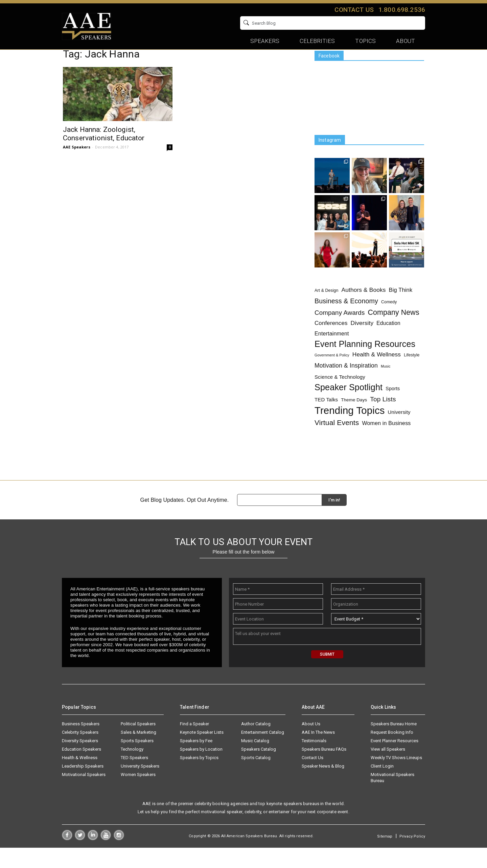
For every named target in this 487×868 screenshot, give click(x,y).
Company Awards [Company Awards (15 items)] (340, 329)
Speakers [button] (265, 41)
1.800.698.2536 (402, 10)
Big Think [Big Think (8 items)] (401, 306)
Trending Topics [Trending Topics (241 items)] (350, 427)
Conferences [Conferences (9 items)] (331, 339)
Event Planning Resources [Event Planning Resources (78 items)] (365, 360)
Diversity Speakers (80, 761)
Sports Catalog (256, 778)
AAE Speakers (77, 163)
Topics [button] (365, 41)
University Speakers (140, 786)
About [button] (405, 41)
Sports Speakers (137, 761)
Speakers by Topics (199, 778)
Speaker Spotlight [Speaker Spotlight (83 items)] (349, 404)
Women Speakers (138, 795)
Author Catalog (256, 744)
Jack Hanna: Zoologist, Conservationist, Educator (104, 150)
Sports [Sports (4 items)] (393, 405)
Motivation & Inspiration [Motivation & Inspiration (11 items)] (346, 382)
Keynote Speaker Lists (202, 753)
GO (418, 23)
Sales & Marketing (138, 753)
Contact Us (312, 778)
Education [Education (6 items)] (388, 339)
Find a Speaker (194, 744)
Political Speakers (138, 744)
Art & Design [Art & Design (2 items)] (327, 307)
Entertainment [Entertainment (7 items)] (332, 350)
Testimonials (314, 761)
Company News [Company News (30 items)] (393, 329)
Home (69, 60)
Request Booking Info (392, 753)
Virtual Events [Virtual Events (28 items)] (337, 439)
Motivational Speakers (84, 795)
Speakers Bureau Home (394, 744)
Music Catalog (255, 761)
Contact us (354, 10)
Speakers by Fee (196, 761)
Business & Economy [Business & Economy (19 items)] (346, 317)
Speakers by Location (201, 769)
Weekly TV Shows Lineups (396, 778)
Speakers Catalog (259, 769)
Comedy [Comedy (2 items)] (389, 318)
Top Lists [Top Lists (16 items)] (383, 415)
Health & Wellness (80, 778)
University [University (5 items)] (399, 428)
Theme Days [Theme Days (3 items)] (354, 416)
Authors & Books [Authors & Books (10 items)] (364, 306)
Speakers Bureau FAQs (324, 769)
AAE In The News (318, 753)
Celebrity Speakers (80, 753)
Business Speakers (81, 744)
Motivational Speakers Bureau (392, 798)
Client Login (382, 786)
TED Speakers (134, 778)
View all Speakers (388, 769)
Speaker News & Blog (323, 786)
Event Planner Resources (395, 761)
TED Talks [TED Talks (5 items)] (326, 416)
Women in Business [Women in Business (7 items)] (387, 439)
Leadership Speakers (83, 786)
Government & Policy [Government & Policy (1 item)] (332, 371)
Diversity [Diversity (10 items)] (362, 339)
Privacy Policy (412, 857)
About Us (311, 744)
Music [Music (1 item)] (386, 382)
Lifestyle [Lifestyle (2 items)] (412, 371)
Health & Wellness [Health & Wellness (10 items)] (377, 371)
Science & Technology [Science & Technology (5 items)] (340, 393)
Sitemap (385, 857)
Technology (132, 769)
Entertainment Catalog (263, 753)
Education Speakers (82, 769)
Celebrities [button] (317, 41)
